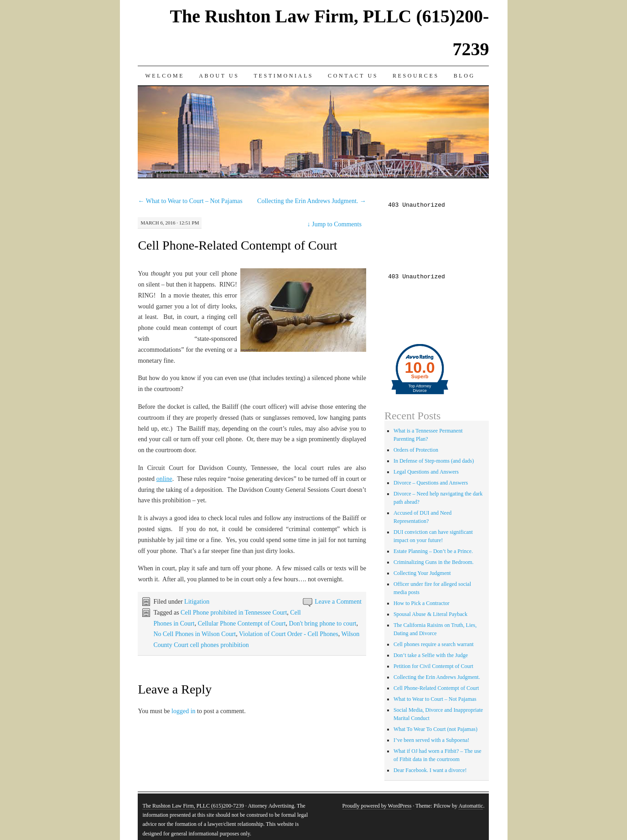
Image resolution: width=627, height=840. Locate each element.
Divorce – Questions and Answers (431, 483)
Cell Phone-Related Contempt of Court (237, 245)
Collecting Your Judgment (422, 573)
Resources (416, 76)
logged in (184, 711)
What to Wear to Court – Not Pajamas (190, 201)
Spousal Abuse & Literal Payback (430, 614)
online (164, 479)
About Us (219, 76)
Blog (464, 76)
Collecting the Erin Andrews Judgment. (312, 201)
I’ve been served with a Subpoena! (431, 740)
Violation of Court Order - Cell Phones (289, 634)
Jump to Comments (334, 224)
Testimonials (284, 76)
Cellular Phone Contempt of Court (242, 623)
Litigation (197, 602)
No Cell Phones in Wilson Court (194, 634)
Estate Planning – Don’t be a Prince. (433, 551)
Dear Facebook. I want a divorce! (430, 770)
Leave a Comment (338, 602)
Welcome (165, 76)
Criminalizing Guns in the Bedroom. (434, 562)
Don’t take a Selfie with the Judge (431, 655)
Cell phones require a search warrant (434, 644)
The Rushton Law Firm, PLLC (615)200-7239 (193, 806)
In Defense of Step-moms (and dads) (434, 461)
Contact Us (353, 76)
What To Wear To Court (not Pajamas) (435, 729)
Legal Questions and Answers (426, 472)
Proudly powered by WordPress (377, 806)
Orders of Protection (416, 450)
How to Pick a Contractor (422, 603)
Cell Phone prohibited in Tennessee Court (234, 613)
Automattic (471, 806)
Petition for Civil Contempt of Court (433, 666)
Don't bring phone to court (323, 623)
